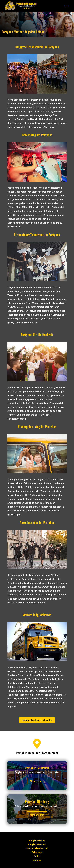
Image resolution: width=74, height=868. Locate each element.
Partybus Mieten (37, 841)
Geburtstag (37, 852)
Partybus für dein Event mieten (37, 720)
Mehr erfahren (37, 781)
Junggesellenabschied (37, 848)
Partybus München (37, 844)
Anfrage (37, 860)
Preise (37, 856)
